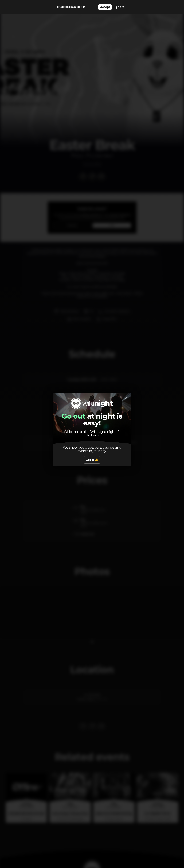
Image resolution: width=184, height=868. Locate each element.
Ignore (120, 7)
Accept (105, 7)
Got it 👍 (92, 460)
